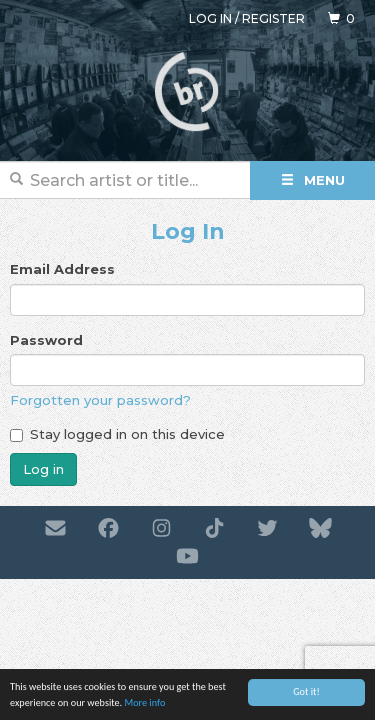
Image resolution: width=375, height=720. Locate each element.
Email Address (62, 269)
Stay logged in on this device (117, 434)
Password (46, 340)
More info (144, 703)
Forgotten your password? (100, 400)
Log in (210, 18)
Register (273, 18)
